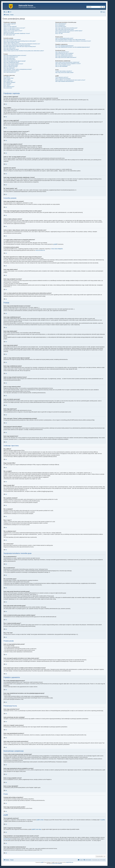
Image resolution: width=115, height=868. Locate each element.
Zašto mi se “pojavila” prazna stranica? (64, 55)
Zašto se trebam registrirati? (10, 24)
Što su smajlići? (7, 80)
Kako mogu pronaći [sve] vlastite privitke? (64, 73)
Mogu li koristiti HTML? (9, 78)
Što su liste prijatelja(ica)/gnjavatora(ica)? (64, 46)
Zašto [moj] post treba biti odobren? (11, 71)
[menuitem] (10, 12)
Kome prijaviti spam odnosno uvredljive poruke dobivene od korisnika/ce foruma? (73, 41)
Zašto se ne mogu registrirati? (10, 26)
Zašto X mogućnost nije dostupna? (63, 79)
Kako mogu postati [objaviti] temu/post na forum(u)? (15, 55)
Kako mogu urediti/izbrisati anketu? (11, 62)
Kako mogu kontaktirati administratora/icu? (65, 81)
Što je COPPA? (7, 25)
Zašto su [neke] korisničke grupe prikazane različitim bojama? (69, 31)
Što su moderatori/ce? (60, 25)
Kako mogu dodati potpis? (9, 58)
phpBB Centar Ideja (36, 829)
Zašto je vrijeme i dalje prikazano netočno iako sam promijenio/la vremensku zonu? (22, 44)
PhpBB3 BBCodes (70, 862)
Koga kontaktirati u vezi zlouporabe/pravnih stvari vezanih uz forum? (70, 80)
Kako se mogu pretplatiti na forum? (63, 65)
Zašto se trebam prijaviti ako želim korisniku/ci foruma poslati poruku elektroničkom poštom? (24, 51)
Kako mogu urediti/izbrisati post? (11, 57)
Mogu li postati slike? (8, 81)
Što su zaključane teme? (9, 87)
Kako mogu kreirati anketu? (10, 60)
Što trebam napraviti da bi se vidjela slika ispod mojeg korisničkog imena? (20, 46)
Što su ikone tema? (8, 88)
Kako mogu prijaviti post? (9, 68)
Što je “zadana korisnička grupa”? (63, 32)
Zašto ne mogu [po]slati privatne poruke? (64, 38)
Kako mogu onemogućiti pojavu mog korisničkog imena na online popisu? (20, 41)
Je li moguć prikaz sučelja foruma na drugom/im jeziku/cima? (17, 45)
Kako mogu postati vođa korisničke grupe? (65, 29)
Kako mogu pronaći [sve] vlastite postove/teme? (66, 57)
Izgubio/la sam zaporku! (9, 32)
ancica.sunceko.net (40, 250)
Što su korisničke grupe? (61, 26)
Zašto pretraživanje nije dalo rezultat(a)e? (64, 53)
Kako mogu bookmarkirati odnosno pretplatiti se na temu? (68, 64)
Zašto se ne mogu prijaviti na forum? (12, 29)
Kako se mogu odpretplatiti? (61, 66)
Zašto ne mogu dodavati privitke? (11, 65)
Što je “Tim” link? (59, 33)
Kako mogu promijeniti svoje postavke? (12, 40)
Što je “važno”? (7, 85)
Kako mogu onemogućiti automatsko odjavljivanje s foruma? (17, 33)
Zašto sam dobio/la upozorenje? (11, 67)
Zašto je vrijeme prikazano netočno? (12, 42)
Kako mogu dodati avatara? (10, 48)
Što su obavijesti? (7, 84)
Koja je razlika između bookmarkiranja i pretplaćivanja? (67, 62)
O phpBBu (103, 820)
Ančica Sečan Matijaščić (57, 249)
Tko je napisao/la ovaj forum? (62, 77)
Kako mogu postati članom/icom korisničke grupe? (66, 28)
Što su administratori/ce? (61, 24)
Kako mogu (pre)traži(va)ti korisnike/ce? (64, 56)
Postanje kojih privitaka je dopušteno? (64, 71)
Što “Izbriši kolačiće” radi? (9, 35)
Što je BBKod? (7, 77)
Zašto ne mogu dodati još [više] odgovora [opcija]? (15, 61)
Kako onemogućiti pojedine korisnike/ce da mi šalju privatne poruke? (70, 40)
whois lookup (7, 839)
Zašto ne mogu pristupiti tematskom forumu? (13, 64)
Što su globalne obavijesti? (9, 82)
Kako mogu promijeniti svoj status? (11, 49)
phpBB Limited (40, 820)
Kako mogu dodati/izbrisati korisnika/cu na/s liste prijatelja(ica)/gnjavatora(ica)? (73, 47)
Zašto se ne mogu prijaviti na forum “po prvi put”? (14, 28)
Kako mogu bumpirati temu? (10, 72)
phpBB (55, 244)
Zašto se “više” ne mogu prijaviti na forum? (13, 31)
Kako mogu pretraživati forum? (62, 52)
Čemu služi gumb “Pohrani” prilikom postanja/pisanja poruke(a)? (18, 69)
